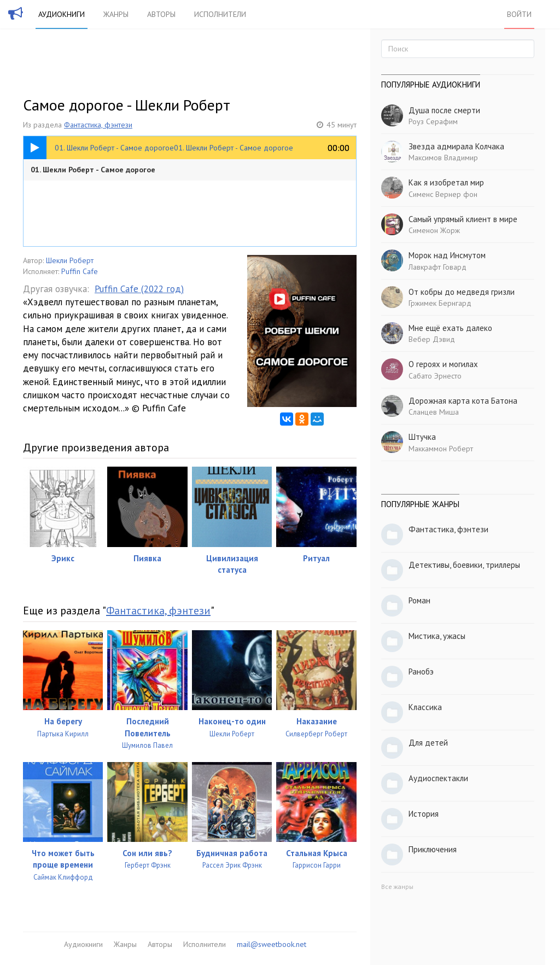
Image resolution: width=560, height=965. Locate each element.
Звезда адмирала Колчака (456, 146)
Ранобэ (421, 672)
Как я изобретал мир (446, 182)
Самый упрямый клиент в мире (463, 219)
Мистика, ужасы (437, 636)
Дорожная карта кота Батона (463, 401)
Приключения (433, 849)
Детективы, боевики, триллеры (464, 565)
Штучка (422, 437)
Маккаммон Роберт (441, 449)
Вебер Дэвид (432, 339)
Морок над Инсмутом (447, 255)
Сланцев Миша (434, 412)
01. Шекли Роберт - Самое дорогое (93, 170)
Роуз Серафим (433, 121)
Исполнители (220, 14)
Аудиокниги (62, 14)
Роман (419, 600)
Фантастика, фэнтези (98, 125)
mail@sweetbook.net (272, 944)
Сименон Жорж (434, 230)
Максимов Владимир (443, 158)
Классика (425, 707)
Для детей (428, 743)
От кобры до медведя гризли (462, 292)
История (424, 814)
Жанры (116, 14)
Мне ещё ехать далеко (450, 328)
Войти (519, 14)
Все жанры (397, 886)
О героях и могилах (443, 364)
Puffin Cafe (80, 271)
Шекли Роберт (70, 260)
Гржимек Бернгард (440, 303)
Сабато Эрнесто (435, 376)
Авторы (161, 14)
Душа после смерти (444, 110)
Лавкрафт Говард (437, 267)
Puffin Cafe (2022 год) (139, 289)
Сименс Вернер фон (443, 194)
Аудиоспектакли (438, 778)
